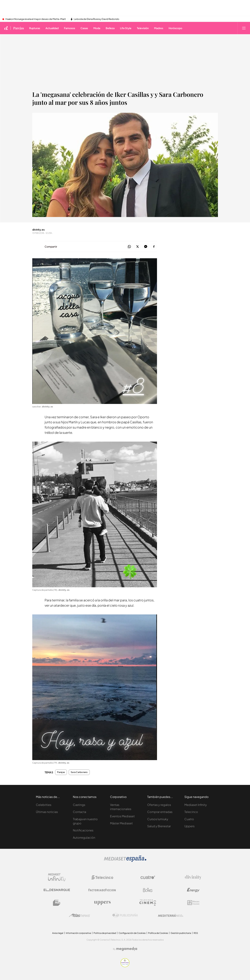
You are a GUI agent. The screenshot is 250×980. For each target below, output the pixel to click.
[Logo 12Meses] (193, 903)
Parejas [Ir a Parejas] (19, 28)
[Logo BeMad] (57, 903)
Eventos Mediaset (122, 816)
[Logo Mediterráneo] (171, 915)
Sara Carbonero (79, 772)
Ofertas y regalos (159, 805)
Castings (79, 805)
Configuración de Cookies (132, 933)
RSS (196, 933)
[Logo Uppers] (102, 903)
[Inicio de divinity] (6, 28)
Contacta (79, 812)
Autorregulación (84, 837)
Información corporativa (78, 933)
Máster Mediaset (121, 823)
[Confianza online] (125, 966)
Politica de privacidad (105, 933)
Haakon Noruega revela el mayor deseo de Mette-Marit (36, 19)
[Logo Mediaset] (125, 861)
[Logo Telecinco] (102, 877)
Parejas (61, 772)
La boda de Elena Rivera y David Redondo (97, 19)
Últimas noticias (47, 812)
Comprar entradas (160, 812)
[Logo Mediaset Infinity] (57, 877)
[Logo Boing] (148, 890)
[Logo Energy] (193, 890)
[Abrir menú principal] (244, 28)
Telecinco (191, 812)
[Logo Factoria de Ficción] (102, 890)
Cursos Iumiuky (158, 819)
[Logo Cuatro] (148, 877)
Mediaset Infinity (196, 805)
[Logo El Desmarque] (57, 890)
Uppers (189, 826)
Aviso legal (58, 933)
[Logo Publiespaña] (125, 915)
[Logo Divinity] (193, 877)
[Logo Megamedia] (127, 949)
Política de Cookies (158, 933)
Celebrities (44, 805)
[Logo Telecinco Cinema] (148, 903)
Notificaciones (83, 830)
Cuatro (189, 819)
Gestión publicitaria (181, 933)
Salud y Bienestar (159, 826)
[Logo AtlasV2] (79, 915)
